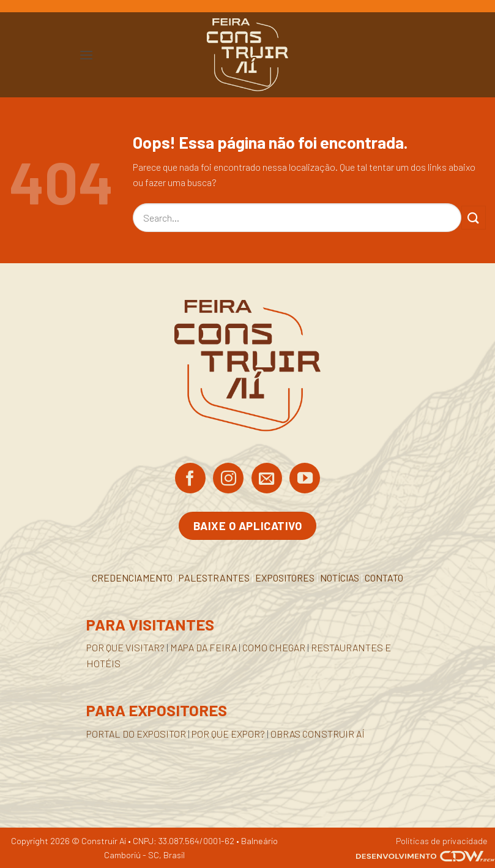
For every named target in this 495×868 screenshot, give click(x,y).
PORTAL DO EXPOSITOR (136, 734)
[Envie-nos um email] (267, 479)
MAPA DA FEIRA (203, 647)
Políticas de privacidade (442, 841)
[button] (86, 55)
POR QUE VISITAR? (125, 647)
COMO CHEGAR (274, 647)
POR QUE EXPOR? (228, 734)
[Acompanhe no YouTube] (305, 479)
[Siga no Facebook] (190, 479)
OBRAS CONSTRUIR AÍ (318, 734)
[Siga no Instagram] (228, 479)
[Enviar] (474, 218)
